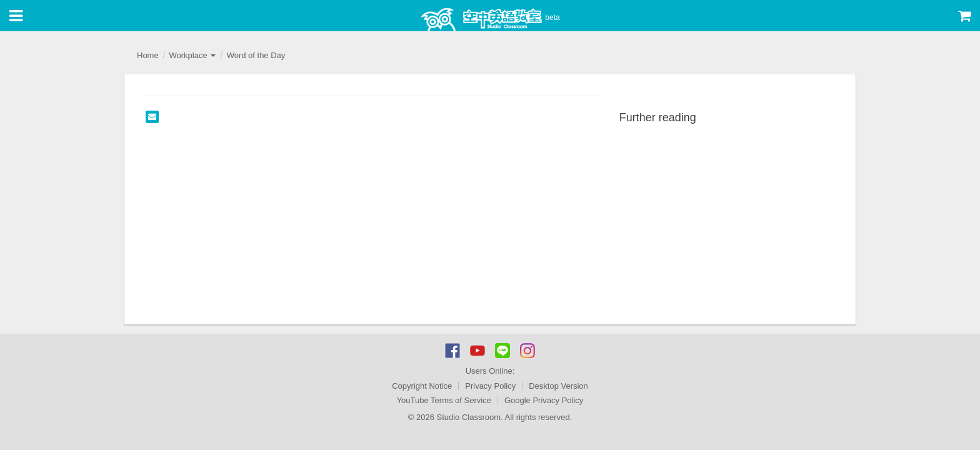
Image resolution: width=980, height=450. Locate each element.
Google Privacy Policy (544, 400)
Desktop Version (558, 386)
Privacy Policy (490, 386)
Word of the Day (256, 55)
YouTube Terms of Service (444, 400)
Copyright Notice (422, 386)
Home (148, 55)
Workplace (192, 55)
